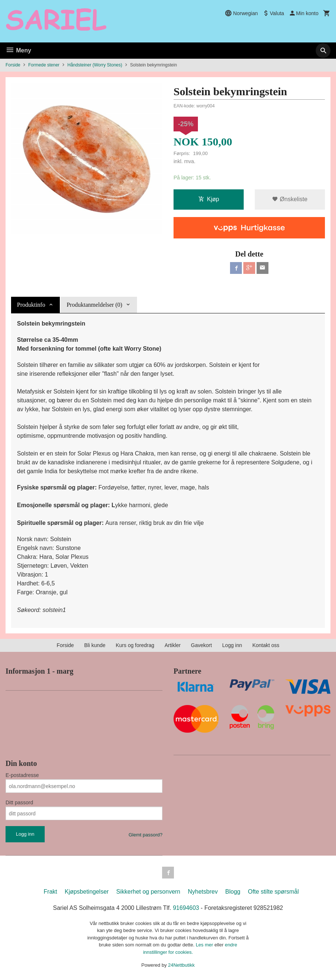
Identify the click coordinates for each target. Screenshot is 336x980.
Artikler (173, 645)
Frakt (50, 892)
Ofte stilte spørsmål (273, 892)
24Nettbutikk (181, 965)
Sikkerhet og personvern (148, 892)
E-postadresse (22, 775)
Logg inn (232, 645)
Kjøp (209, 199)
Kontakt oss (266, 645)
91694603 (186, 908)
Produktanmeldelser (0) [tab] (94, 305)
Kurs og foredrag (135, 645)
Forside (13, 65)
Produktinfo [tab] (31, 305)
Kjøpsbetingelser (87, 892)
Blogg (233, 892)
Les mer (205, 945)
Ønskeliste (290, 199)
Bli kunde (95, 645)
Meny (18, 50)
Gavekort (201, 645)
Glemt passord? (145, 835)
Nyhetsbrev (203, 892)
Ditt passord (19, 802)
